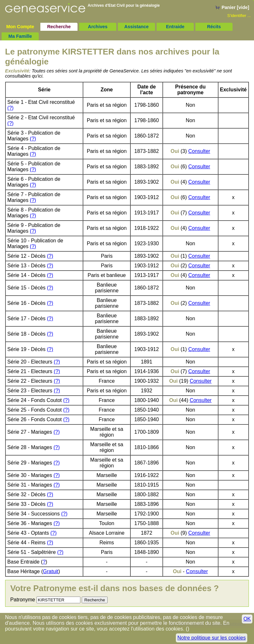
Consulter (199, 151)
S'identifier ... (239, 16)
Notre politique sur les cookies (212, 638)
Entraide (175, 27)
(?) (11, 108)
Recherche (59, 27)
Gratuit (51, 571)
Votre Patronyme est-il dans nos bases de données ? (115, 588)
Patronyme (23, 600)
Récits (214, 27)
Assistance (136, 27)
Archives (98, 27)
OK (247, 619)
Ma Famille (20, 36)
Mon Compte (20, 27)
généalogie (150, 5)
